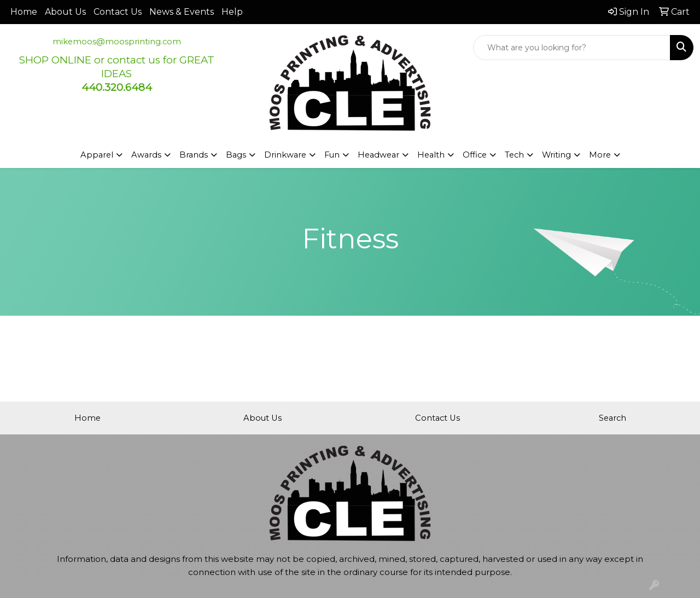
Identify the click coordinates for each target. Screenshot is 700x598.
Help (232, 12)
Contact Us (118, 12)
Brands (194, 155)
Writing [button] (556, 155)
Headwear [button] (378, 155)
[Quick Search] (572, 48)
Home (24, 12)
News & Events (182, 12)
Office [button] (475, 155)
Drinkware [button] (285, 155)
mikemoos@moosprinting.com (117, 42)
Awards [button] (146, 155)
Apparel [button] (97, 155)
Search (612, 418)
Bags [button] (236, 155)
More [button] (600, 155)
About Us (65, 12)
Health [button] (431, 155)
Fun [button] (332, 155)
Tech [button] (514, 155)
